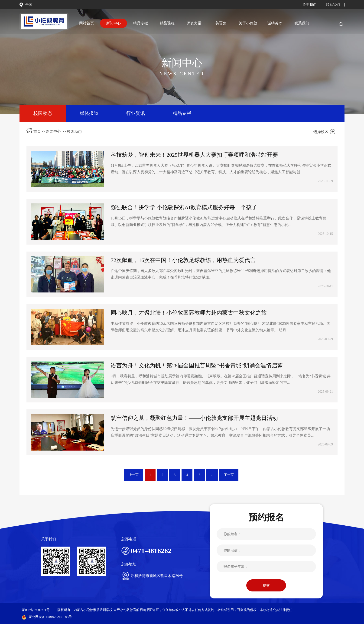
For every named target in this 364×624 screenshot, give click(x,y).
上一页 (134, 475)
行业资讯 (136, 113)
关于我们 (309, 5)
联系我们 (333, 5)
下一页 (229, 475)
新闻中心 (53, 131)
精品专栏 (182, 113)
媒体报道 (89, 113)
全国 (29, 5)
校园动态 (43, 113)
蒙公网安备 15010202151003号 (47, 617)
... (212, 475)
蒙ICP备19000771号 (36, 610)
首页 (37, 131)
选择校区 (321, 132)
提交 (266, 585)
